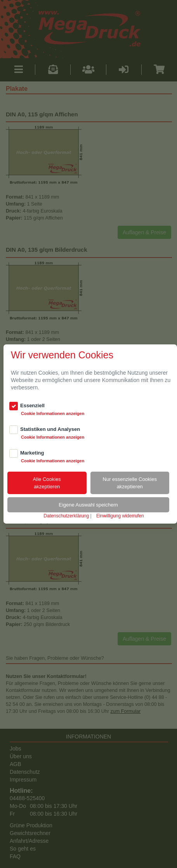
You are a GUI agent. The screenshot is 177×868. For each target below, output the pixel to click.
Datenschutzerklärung (66, 516)
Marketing (32, 453)
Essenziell (32, 405)
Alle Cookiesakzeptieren (47, 483)
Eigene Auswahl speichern (88, 505)
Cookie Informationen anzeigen (53, 413)
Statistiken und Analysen (50, 429)
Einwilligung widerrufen (120, 516)
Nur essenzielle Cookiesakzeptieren (130, 483)
